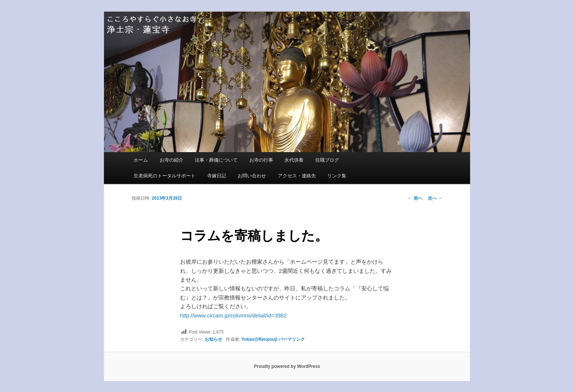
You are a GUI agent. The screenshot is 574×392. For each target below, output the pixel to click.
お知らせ (213, 339)
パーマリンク (292, 339)
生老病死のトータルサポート (165, 176)
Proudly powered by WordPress (287, 366)
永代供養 (294, 160)
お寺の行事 (261, 160)
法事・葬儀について (216, 160)
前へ (415, 198)
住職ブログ (327, 160)
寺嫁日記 (217, 176)
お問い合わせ (252, 176)
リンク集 (337, 176)
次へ (435, 198)
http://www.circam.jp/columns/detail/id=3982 (233, 315)
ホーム (141, 160)
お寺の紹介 (172, 160)
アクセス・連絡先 (297, 176)
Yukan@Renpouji (259, 339)
